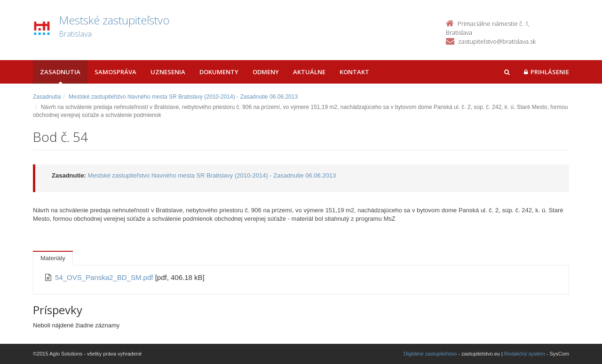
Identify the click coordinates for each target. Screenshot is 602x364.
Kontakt (354, 72)
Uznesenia (168, 72)
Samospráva (115, 72)
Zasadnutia (60, 72)
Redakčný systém (525, 354)
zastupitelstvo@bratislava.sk (497, 41)
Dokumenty (219, 72)
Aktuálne (309, 72)
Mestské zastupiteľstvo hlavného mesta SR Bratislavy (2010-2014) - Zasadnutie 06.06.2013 (183, 97)
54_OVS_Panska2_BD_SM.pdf (105, 277)
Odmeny (266, 72)
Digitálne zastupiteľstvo (430, 354)
